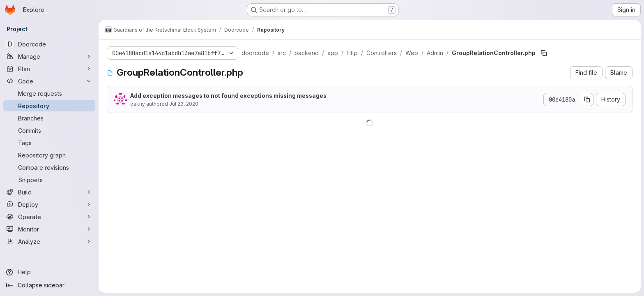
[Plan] (49, 69)
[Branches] (49, 118)
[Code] (49, 81)
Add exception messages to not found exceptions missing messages (228, 96)
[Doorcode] (49, 44)
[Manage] (49, 56)
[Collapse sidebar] (49, 285)
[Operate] (49, 217)
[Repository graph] (49, 155)
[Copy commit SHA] (587, 99)
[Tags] (49, 143)
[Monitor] (49, 229)
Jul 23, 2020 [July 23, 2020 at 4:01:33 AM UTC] (184, 104)
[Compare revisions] (49, 167)
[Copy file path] (544, 53)
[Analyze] (49, 241)
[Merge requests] (49, 93)
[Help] (49, 272)
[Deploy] (49, 204)
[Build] (49, 192)
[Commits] (49, 130)
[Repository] (49, 106)
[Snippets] (49, 180)
